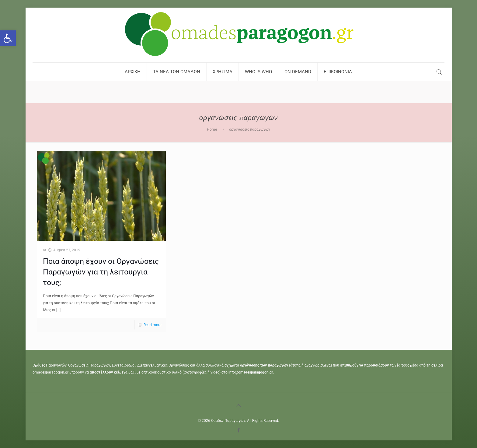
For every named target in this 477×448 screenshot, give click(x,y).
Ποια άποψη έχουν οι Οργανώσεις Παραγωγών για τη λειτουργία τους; (101, 272)
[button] (8, 38)
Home (212, 129)
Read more (152, 325)
